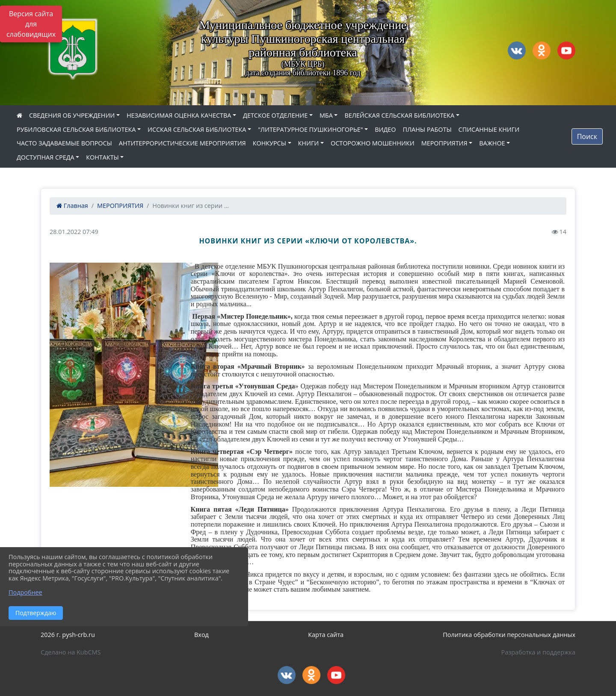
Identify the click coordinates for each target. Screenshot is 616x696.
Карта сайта (326, 635)
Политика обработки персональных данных (509, 635)
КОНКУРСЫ (269, 143)
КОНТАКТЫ (102, 157)
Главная (72, 206)
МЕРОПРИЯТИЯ (444, 143)
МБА (326, 115)
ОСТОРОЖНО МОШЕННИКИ (373, 143)
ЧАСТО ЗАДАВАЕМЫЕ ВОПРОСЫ (64, 143)
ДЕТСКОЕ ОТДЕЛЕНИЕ (275, 115)
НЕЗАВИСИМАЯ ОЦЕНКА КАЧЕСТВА (179, 115)
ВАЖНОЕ (492, 143)
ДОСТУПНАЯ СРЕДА (46, 157)
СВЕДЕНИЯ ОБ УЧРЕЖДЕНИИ (72, 115)
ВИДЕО (385, 129)
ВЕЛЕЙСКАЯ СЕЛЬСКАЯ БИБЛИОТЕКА (399, 115)
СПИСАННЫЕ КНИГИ (489, 129)
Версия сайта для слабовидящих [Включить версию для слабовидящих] (31, 24)
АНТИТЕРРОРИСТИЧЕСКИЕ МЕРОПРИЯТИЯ (182, 143)
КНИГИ (309, 143)
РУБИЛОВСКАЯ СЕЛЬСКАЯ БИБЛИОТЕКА (76, 129)
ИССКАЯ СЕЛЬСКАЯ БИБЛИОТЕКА (197, 129)
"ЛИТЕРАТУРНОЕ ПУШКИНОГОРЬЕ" (310, 129)
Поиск (587, 136)
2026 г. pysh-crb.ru (68, 635)
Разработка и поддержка (538, 652)
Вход (201, 635)
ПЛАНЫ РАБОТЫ (427, 129)
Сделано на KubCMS (71, 652)
